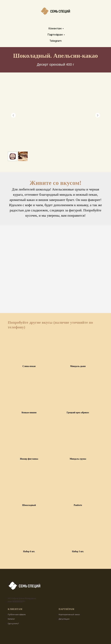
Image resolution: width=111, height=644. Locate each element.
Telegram (56, 41)
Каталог (11, 619)
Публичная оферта (17, 614)
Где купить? (13, 623)
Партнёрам (55, 35)
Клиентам (55, 28)
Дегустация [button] (64, 619)
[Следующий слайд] (98, 115)
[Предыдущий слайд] (13, 115)
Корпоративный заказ (69, 614)
